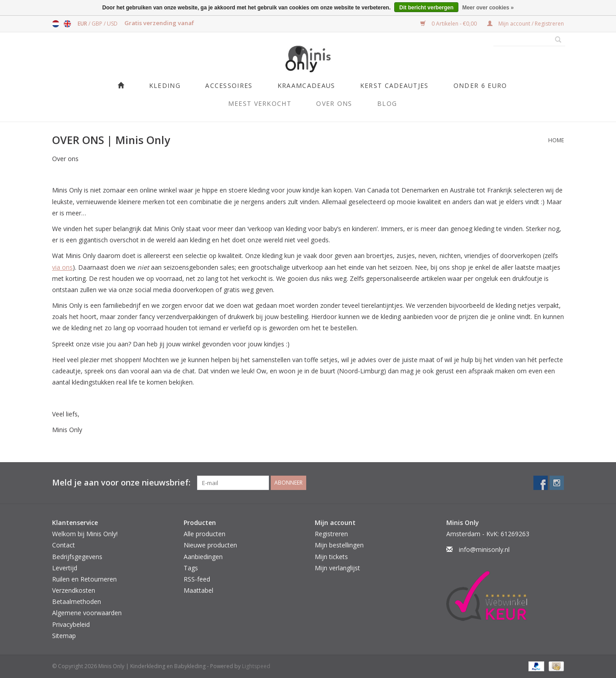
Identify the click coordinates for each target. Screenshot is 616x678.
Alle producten (205, 534)
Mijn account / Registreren (526, 24)
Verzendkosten (74, 590)
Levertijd (65, 568)
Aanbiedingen (203, 557)
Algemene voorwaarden (87, 613)
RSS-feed (197, 579)
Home (556, 140)
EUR (83, 24)
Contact (64, 545)
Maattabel (198, 590)
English (67, 24)
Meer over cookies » (488, 8)
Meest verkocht (260, 103)
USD (112, 24)
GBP (98, 24)
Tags (191, 568)
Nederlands (56, 24)
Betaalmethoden (77, 601)
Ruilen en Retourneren (84, 579)
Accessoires (229, 85)
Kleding (165, 85)
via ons (62, 267)
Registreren (331, 534)
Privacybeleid (71, 624)
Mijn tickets (331, 557)
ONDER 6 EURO (480, 85)
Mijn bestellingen (339, 545)
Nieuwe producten (210, 545)
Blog (387, 103)
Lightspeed (256, 666)
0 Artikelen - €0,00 (449, 24)
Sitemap (64, 636)
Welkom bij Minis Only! (85, 534)
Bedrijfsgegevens (77, 557)
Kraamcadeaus (306, 85)
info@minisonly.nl (484, 549)
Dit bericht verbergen (426, 8)
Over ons (334, 103)
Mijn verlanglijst (337, 568)
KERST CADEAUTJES (394, 85)
